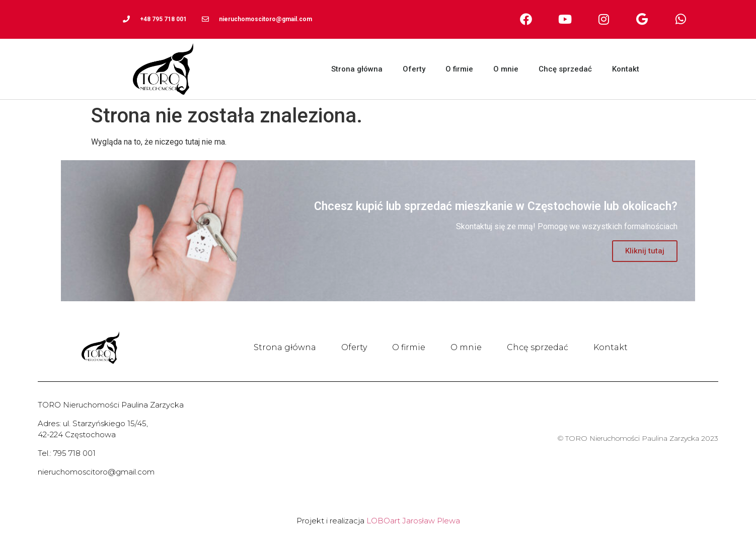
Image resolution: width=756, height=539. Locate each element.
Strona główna (357, 69)
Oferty (414, 69)
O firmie (459, 69)
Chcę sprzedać (565, 69)
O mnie (506, 69)
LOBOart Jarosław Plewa (413, 521)
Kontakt (626, 69)
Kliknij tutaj (645, 251)
